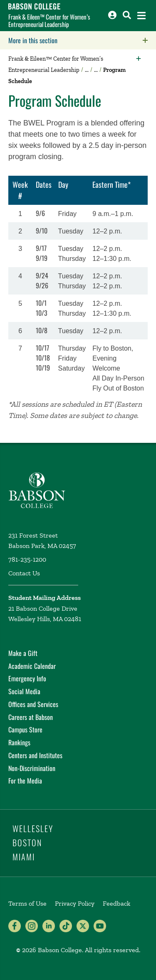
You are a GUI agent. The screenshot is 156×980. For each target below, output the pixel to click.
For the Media (25, 781)
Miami (24, 857)
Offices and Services (33, 704)
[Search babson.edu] (127, 15)
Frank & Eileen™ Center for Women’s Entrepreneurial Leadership (49, 20)
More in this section (82, 40)
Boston (27, 842)
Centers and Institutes (35, 755)
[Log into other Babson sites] (112, 15)
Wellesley (33, 828)
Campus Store (25, 729)
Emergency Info (27, 678)
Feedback (116, 903)
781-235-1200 (27, 559)
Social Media (24, 691)
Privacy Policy (75, 903)
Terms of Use (27, 903)
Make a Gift (23, 653)
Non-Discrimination (32, 768)
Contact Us (24, 573)
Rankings (19, 742)
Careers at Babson (31, 717)
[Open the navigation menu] (141, 16)
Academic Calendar (32, 666)
